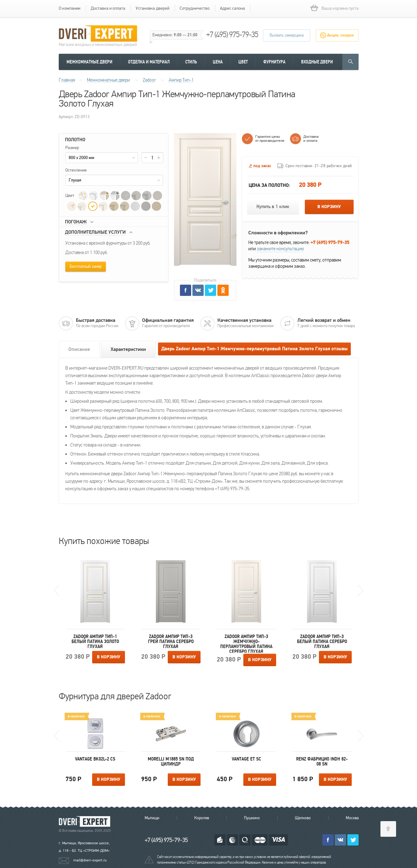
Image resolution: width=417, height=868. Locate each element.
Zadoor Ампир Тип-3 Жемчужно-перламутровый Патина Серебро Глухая (246, 643)
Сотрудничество (195, 8)
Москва (352, 818)
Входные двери (317, 62)
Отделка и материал (149, 62)
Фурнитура (274, 62)
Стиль (191, 62)
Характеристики (128, 349)
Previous (57, 591)
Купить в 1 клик (273, 207)
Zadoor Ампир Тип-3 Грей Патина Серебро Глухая (171, 641)
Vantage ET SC (246, 759)
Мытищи (152, 818)
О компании (69, 8)
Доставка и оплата (108, 8)
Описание (79, 349)
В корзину (329, 207)
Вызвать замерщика (287, 35)
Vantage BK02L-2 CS (95, 759)
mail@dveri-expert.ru (90, 860)
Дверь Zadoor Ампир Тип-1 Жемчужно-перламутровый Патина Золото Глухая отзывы (254, 349)
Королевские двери (86, 822)
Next (361, 591)
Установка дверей (152, 8)
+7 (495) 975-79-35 (232, 35)
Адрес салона (232, 8)
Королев (202, 818)
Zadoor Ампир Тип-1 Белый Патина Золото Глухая (95, 641)
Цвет (243, 62)
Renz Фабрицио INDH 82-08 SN (322, 761)
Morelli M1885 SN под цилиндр (171, 761)
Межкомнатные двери (89, 62)
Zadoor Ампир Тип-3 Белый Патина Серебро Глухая (322, 641)
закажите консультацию (280, 249)
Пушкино (252, 818)
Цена (218, 62)
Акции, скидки (340, 35)
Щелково (303, 818)
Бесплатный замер (86, 267)
